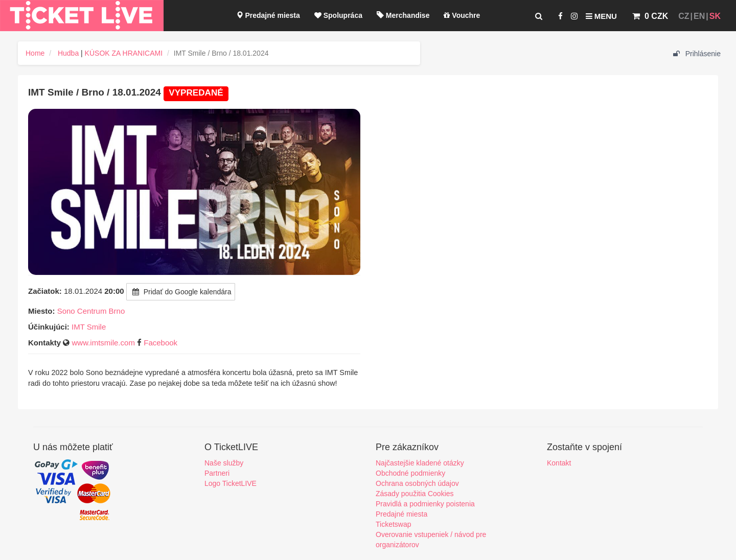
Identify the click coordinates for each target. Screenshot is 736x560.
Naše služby (224, 463)
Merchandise (403, 15)
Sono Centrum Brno (91, 311)
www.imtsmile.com (103, 343)
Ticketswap (394, 524)
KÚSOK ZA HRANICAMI (124, 53)
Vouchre (462, 15)
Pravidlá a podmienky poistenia (425, 504)
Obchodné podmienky (410, 473)
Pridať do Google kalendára (181, 292)
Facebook (160, 343)
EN (699, 16)
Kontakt (559, 463)
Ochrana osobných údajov (417, 483)
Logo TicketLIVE (231, 483)
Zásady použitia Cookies (415, 494)
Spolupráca (338, 15)
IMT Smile (89, 327)
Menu (601, 16)
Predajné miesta (268, 15)
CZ (684, 16)
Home (35, 53)
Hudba (68, 53)
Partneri (217, 473)
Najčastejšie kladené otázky (420, 463)
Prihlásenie (697, 54)
